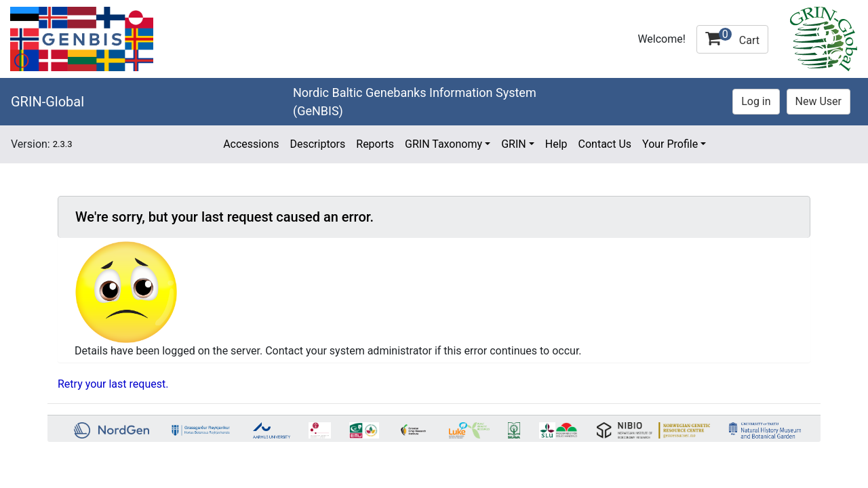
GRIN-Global (47, 102)
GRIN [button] (514, 144)
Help (556, 144)
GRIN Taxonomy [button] (443, 144)
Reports (375, 144)
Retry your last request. (113, 384)
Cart (732, 37)
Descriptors (317, 144)
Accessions (251, 144)
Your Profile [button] (670, 144)
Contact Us (605, 144)
